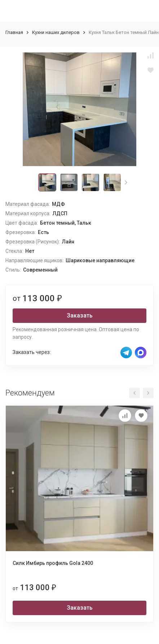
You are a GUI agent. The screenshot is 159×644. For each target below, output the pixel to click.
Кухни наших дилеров (56, 32)
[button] (126, 182)
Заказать (80, 315)
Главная (14, 32)
